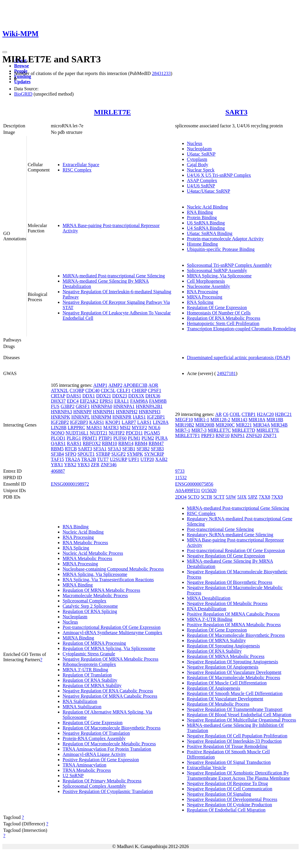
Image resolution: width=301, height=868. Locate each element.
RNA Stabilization (80, 701)
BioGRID (23, 94)
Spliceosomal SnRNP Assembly (217, 270)
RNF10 (223, 435)
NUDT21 (98, 433)
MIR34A (261, 425)
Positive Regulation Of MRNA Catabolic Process (233, 614)
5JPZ (253, 497)
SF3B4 (57, 454)
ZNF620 (254, 435)
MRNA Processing (205, 297)
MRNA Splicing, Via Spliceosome (219, 276)
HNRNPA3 (61, 412)
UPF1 (134, 459)
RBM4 (141, 443)
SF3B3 (157, 449)
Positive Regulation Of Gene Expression (101, 760)
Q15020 (209, 490)
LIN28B (59, 428)
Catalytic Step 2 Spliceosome (90, 606)
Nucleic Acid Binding (208, 207)
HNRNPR (122, 417)
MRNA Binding (78, 585)
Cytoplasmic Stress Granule (89, 654)
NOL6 (154, 428)
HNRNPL (81, 417)
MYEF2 (139, 428)
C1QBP (77, 390)
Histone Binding (202, 244)
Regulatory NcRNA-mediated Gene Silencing (230, 535)
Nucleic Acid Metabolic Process (93, 553)
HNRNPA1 (124, 406)
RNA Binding (200, 212)
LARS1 (144, 422)
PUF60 (120, 438)
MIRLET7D (244, 430)
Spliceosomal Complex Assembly (94, 786)
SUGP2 (119, 454)
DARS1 (74, 396)
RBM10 (110, 443)
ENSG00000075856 (194, 484)
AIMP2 (115, 385)
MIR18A (257, 420)
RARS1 (74, 443)
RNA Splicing (200, 302)
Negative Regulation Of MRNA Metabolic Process (111, 659)
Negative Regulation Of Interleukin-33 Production (234, 741)
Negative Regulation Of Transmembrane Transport (235, 709)
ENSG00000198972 (70, 484)
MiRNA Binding (78, 638)
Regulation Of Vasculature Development (225, 699)
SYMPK (135, 454)
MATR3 (111, 428)
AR (218, 414)
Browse (21, 66)
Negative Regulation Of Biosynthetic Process (230, 582)
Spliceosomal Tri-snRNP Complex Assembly (229, 265)
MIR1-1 (202, 420)
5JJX (242, 497)
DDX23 (120, 396)
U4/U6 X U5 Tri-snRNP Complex (219, 175)
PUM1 (134, 438)
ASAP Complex (202, 180)
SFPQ (71, 454)
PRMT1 (90, 438)
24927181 (226, 373)
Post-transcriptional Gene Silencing (220, 529)
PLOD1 (58, 438)
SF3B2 (143, 449)
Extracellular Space (81, 165)
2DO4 (181, 497)
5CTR (206, 497)
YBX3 (83, 465)
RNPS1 (238, 435)
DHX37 (58, 401)
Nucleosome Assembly (209, 286)
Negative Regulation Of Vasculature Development (234, 672)
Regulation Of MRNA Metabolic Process (101, 590)
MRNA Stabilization (82, 707)
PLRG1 (74, 438)
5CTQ (194, 497)
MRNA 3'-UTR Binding (85, 670)
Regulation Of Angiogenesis (214, 688)
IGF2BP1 (156, 417)
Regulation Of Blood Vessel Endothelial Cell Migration (239, 715)
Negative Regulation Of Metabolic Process (227, 603)
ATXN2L (60, 390)
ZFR (95, 465)
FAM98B (158, 401)
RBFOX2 (92, 443)
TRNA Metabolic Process (87, 770)
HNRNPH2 (127, 412)
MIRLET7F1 (188, 435)
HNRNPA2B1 (149, 406)
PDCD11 (134, 433)
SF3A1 (100, 449)
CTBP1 (249, 414)
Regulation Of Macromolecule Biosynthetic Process (112, 728)
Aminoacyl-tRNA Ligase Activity (94, 754)
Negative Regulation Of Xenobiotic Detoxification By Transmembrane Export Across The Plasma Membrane (239, 775)
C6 (226, 414)
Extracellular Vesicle (206, 768)
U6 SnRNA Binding (206, 223)
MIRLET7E (112, 112)
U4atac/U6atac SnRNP (209, 191)
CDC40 (92, 390)
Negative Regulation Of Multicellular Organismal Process (242, 720)
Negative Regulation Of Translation (96, 733)
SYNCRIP (154, 454)
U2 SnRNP (73, 775)
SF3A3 (114, 449)
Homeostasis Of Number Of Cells (219, 313)
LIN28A (161, 422)
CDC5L (108, 390)
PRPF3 (208, 435)
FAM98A (139, 401)
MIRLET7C (219, 430)
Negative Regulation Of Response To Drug (227, 783)
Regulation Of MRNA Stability (92, 685)
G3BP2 (67, 406)
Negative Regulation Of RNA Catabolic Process (108, 691)
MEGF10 (184, 420)
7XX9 (277, 497)
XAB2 (161, 459)
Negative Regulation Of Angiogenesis (223, 667)
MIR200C (225, 425)
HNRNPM (101, 417)
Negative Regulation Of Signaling (219, 794)
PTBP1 (105, 438)
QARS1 (58, 443)
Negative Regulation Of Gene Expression (226, 556)
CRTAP (58, 396)
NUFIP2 (117, 433)
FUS (55, 406)
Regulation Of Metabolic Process (218, 704)
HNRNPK (61, 417)
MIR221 (244, 425)
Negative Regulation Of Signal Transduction (229, 762)
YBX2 (70, 465)
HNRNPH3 (150, 412)
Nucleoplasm (199, 149)
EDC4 (73, 401)
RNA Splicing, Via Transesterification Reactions (108, 580)
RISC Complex (77, 170)
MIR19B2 (185, 425)
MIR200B (205, 425)
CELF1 (124, 390)
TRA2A (73, 459)
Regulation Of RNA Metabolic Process (224, 318)
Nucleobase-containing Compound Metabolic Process (113, 569)
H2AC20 (265, 414)
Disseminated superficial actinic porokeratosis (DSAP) (239, 358)
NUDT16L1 (77, 433)
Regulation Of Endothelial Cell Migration (226, 810)
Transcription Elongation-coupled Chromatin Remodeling (241, 329)
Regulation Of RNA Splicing (90, 611)
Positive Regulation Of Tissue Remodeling (227, 746)
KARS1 (97, 422)
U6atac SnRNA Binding (210, 233)
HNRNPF (82, 412)
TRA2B (89, 459)
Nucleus (195, 143)
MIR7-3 (199, 430)
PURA (161, 438)
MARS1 (94, 428)
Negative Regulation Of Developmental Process (232, 799)
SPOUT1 (86, 454)
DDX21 (104, 396)
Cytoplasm (197, 159)
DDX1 (89, 396)
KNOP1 (113, 422)
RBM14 (126, 443)
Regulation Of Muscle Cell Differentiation (227, 683)
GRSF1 (83, 406)
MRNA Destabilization (209, 598)
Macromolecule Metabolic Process (95, 595)
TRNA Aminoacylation (85, 765)
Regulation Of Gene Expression (217, 308)
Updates (22, 82)
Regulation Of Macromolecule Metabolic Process (109, 744)
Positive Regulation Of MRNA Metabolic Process (234, 625)
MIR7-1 (183, 430)
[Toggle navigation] (5, 52)
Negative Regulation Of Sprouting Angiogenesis (233, 662)
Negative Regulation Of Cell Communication (230, 789)
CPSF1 (154, 390)
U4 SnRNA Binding (206, 228)
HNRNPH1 (104, 412)
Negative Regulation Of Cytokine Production (230, 805)
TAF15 (57, 459)
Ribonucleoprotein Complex (89, 664)
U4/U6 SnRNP (201, 186)
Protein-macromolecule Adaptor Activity (225, 239)
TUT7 (103, 459)
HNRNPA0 (101, 406)
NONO (58, 433)
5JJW (231, 497)
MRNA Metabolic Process (87, 558)
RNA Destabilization (207, 609)
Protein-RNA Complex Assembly (94, 738)
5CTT (219, 497)
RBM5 (57, 449)
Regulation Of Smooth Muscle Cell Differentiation (235, 693)
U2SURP (118, 459)
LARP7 (129, 422)
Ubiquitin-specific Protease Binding (221, 249)
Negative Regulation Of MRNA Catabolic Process (110, 696)
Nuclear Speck (201, 170)
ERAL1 (122, 401)
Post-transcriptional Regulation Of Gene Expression (112, 627)
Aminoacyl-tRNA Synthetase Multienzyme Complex (112, 633)
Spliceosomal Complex (85, 601)
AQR (153, 385)
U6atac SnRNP (201, 154)
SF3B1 (129, 449)
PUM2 (148, 438)
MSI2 (125, 428)
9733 (180, 471)
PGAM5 (152, 433)
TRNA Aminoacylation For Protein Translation (107, 749)
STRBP (103, 454)
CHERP (139, 390)
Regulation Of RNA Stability (90, 680)
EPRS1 (106, 401)
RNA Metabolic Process (85, 543)
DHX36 (153, 396)
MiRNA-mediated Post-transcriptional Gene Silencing (114, 276)
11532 (181, 478)
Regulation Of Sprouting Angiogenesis (223, 646)
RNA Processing (203, 292)
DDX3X (136, 396)
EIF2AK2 (89, 401)
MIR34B (279, 425)
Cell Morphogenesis (206, 281)
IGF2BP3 (79, 422)
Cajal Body (198, 165)
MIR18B (275, 420)
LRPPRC (76, 428)
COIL (235, 414)
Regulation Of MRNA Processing (94, 643)
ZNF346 (108, 465)
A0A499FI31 (188, 490)
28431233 (161, 73)
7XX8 (264, 497)
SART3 (236, 112)
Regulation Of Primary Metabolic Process (102, 781)
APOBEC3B (136, 385)
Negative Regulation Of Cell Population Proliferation (237, 736)
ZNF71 (270, 435)
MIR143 (239, 420)
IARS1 (139, 417)
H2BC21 (284, 414)
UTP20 (147, 459)
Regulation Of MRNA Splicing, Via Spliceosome (109, 648)
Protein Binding (202, 218)
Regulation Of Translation (87, 675)
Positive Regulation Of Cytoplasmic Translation (108, 791)
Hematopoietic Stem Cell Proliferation (223, 323)
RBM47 (156, 443)
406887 (58, 471)
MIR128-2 (220, 420)
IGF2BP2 (60, 422)
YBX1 (57, 465)
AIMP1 (100, 385)
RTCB (71, 449)
